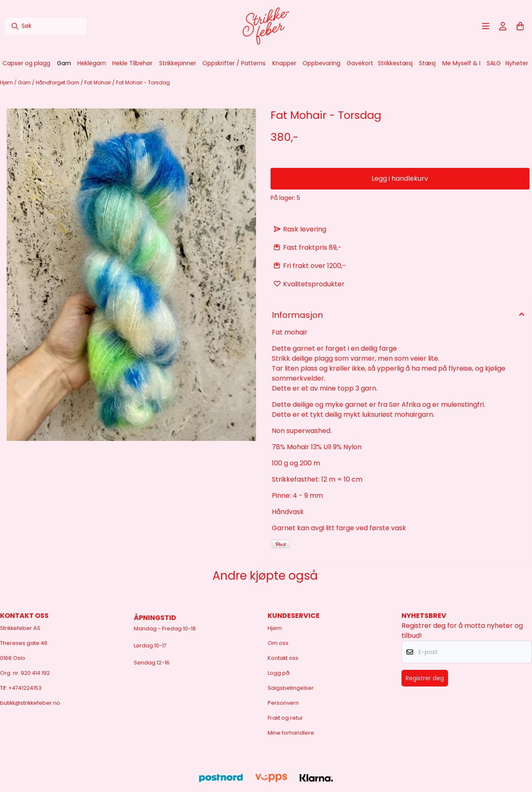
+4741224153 (25, 688)
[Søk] (46, 26)
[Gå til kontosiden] (503, 26)
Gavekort (360, 63)
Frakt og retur (285, 718)
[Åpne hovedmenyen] (486, 26)
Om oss (278, 643)
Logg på (279, 673)
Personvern (283, 703)
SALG (494, 63)
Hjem (7, 82)
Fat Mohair (98, 82)
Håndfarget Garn (58, 82)
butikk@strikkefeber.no (30, 703)
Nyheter (517, 63)
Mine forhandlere (291, 733)
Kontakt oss (283, 658)
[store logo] (266, 26)
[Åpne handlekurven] (520, 26)
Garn (25, 82)
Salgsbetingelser (291, 688)
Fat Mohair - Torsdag (143, 82)
